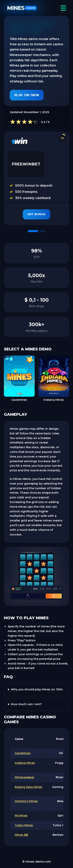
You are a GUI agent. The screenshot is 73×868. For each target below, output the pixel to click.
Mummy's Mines (26, 801)
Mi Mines (21, 816)
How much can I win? (26, 704)
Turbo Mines (24, 825)
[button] (33, 231)
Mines (22, 8)
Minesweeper (25, 777)
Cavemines (23, 753)
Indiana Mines (25, 763)
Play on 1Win (27, 95)
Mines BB (21, 835)
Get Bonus (37, 214)
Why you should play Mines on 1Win (37, 689)
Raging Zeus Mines (29, 787)
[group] (19, 379)
